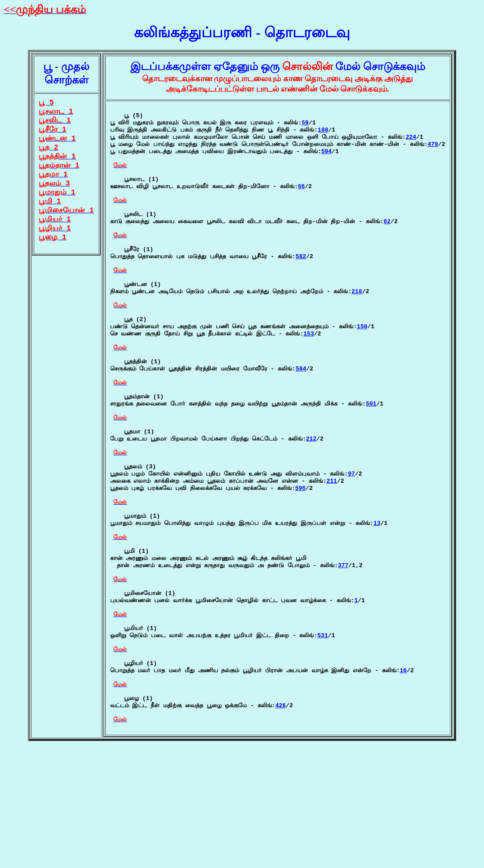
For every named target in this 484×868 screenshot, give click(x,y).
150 (362, 369)
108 (323, 135)
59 (305, 126)
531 (322, 737)
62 (387, 244)
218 (357, 327)
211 (332, 553)
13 (377, 604)
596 (300, 562)
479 (433, 152)
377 (343, 654)
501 (371, 461)
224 (411, 143)
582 (301, 286)
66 (302, 202)
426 (281, 821)
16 (404, 779)
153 (309, 378)
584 (301, 419)
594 (326, 160)
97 (351, 545)
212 (311, 503)
